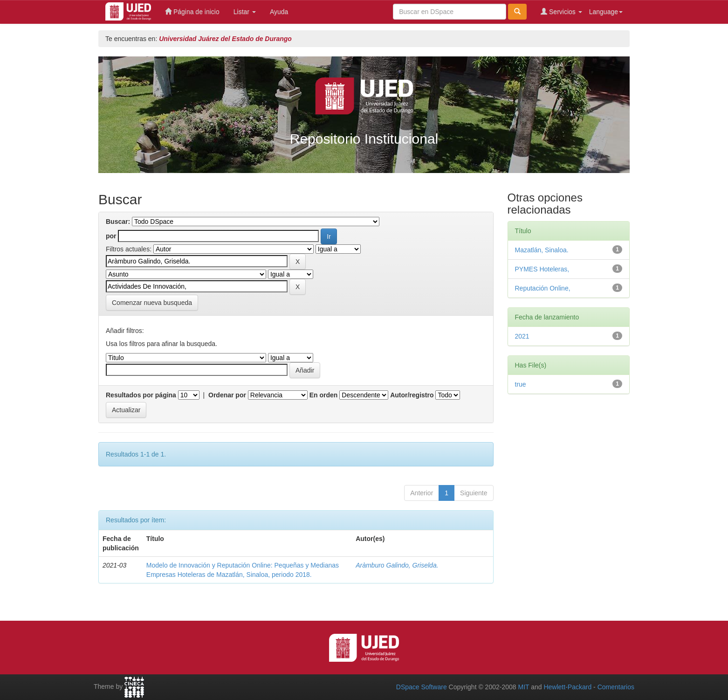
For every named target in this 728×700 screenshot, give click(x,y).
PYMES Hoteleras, (542, 269)
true (521, 384)
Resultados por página (141, 395)
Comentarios (616, 687)
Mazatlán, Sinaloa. (542, 250)
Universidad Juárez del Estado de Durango (225, 39)
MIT (523, 687)
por (111, 236)
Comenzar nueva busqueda (152, 303)
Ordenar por (227, 395)
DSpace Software (422, 687)
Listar (245, 12)
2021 (522, 336)
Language (606, 12)
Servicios (561, 11)
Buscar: (118, 222)
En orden (324, 395)
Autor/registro (412, 395)
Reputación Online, (543, 288)
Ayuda (279, 12)
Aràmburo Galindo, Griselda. (397, 565)
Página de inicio (192, 11)
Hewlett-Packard (567, 687)
